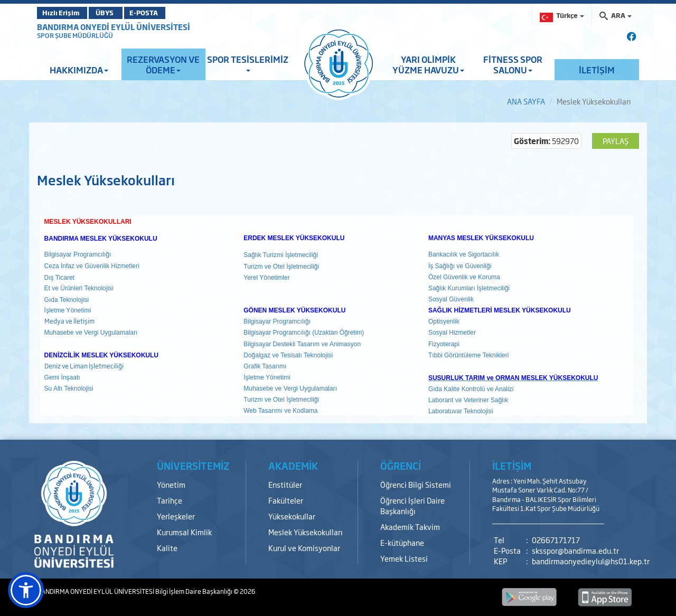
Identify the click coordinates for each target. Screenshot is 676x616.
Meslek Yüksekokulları (306, 532)
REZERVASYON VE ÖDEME (163, 64)
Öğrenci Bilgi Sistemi (416, 484)
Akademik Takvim (410, 527)
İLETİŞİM (597, 70)
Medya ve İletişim (69, 321)
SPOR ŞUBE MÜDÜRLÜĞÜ (75, 35)
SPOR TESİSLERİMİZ (248, 63)
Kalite (167, 548)
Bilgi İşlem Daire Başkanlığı (194, 591)
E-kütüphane (402, 542)
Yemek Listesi (404, 558)
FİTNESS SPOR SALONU (513, 64)
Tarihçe (170, 500)
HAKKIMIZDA (79, 70)
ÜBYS (115, 13)
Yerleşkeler (176, 516)
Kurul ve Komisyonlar (304, 548)
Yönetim (171, 484)
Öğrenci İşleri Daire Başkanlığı (412, 505)
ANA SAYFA (526, 101)
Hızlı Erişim (63, 13)
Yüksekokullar (292, 516)
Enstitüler (285, 484)
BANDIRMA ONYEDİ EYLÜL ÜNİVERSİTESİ (114, 27)
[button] (26, 590)
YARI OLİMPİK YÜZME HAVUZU (428, 64)
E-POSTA (164, 13)
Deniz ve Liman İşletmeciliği (84, 366)
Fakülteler (286, 500)
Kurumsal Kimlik (184, 532)
